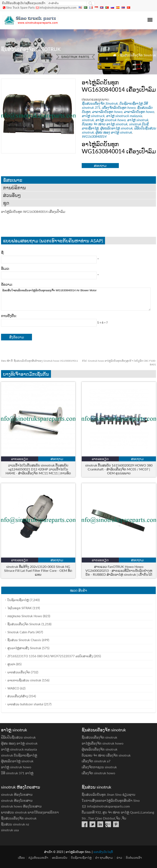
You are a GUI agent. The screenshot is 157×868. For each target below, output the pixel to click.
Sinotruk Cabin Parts (21, 632)
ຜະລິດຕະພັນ (60, 858)
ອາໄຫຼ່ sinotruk (138, 120)
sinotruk (88, 120)
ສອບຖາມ (100, 165)
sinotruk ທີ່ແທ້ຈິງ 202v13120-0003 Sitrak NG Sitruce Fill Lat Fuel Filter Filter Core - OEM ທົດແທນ (38, 570)
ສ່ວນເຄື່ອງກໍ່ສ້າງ (18, 696)
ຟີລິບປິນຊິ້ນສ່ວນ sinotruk (18, 737)
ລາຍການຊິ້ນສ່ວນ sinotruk (24, 680)
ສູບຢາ (11, 664)
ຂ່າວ (119, 858)
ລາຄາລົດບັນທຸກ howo (107, 112)
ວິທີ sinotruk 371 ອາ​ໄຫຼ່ (17, 773)
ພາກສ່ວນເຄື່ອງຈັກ (19, 672)
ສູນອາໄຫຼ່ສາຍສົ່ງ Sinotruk (24, 648)
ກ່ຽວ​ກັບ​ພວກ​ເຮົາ (38, 858)
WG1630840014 (94, 136)
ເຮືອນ (21, 858)
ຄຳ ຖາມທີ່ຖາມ (104, 858)
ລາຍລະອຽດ (20, 459)
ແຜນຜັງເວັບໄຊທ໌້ (103, 852)
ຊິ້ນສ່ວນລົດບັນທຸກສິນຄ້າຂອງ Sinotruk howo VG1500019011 (40, 361)
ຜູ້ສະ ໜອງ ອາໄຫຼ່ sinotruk (114, 132)
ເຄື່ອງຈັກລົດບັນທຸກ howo (119, 107)
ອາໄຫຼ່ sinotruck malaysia (124, 116)
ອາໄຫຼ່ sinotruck (93, 116)
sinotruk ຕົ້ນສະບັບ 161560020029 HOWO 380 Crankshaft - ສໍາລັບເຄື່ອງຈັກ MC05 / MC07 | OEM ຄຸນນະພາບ (119, 469)
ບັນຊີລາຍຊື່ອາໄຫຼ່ (131, 103)
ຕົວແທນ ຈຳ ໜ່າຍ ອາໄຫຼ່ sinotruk (104, 124)
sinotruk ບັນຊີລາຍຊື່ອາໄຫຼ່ (19, 755)
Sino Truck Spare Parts (20, 8)
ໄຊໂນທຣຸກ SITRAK (20, 608)
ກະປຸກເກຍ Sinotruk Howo (25, 616)
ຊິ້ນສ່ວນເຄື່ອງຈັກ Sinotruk (138, 55)
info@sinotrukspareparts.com (58, 8)
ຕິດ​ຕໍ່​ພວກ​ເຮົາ (134, 858)
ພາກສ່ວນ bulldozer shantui (25, 704)
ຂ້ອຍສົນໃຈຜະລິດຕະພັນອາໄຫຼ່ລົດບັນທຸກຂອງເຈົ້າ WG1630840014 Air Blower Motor (76, 299)
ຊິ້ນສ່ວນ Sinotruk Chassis (24, 640)
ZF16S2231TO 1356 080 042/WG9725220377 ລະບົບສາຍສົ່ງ (50, 656)
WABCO (13, 688)
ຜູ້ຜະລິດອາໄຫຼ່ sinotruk (116, 128)
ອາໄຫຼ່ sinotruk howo (110, 120)
